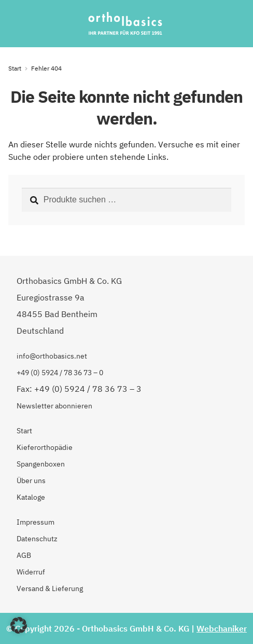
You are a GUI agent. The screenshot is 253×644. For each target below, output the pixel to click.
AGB (24, 555)
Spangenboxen (41, 464)
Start (15, 68)
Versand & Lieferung (50, 588)
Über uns (31, 481)
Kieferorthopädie (45, 447)
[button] (19, 625)
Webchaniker (222, 628)
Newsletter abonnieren (54, 406)
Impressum (36, 522)
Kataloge (31, 497)
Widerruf (31, 572)
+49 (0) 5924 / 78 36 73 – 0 (60, 373)
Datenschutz (37, 539)
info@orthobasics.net (52, 356)
